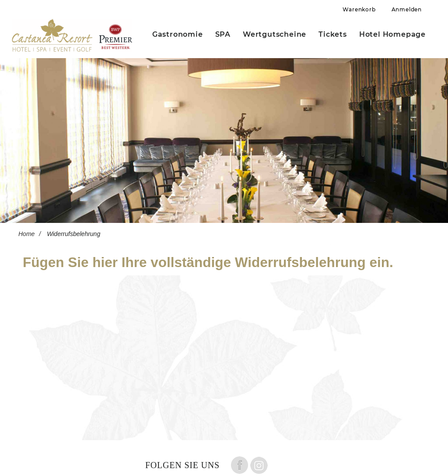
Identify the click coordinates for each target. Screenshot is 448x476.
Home (26, 234)
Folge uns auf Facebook (239, 465)
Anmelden (407, 9)
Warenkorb (359, 9)
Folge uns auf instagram (259, 465)
